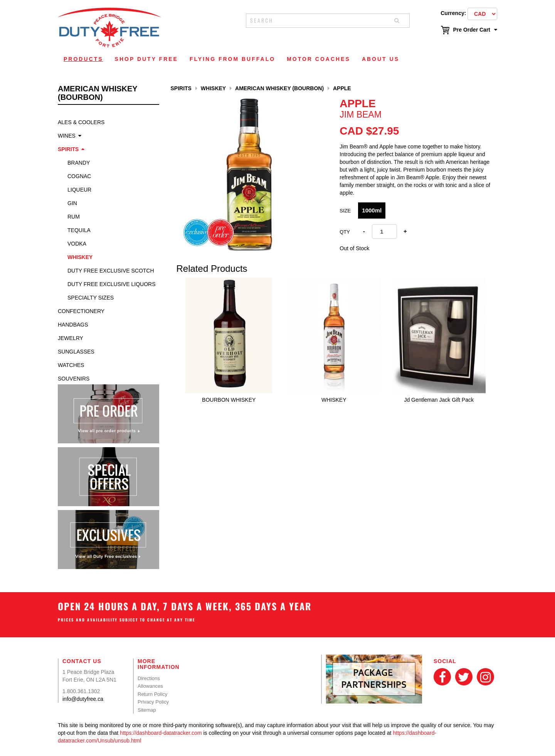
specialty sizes (91, 298)
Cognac (79, 176)
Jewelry (71, 338)
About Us (381, 59)
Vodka (77, 244)
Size (345, 211)
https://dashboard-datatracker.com (161, 733)
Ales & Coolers (81, 122)
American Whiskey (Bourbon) (279, 88)
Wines (67, 136)
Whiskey (80, 257)
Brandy (79, 163)
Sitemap (147, 710)
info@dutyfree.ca (83, 699)
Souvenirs (74, 379)
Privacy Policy (153, 702)
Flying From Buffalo (232, 59)
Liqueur (79, 190)
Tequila (79, 230)
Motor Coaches (319, 59)
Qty (345, 232)
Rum (74, 217)
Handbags (73, 325)
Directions (149, 678)
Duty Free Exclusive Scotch (111, 271)
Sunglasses (76, 352)
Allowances (150, 686)
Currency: (453, 13)
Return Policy (152, 694)
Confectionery (81, 311)
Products (83, 59)
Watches (71, 365)
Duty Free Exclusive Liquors (111, 284)
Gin (72, 203)
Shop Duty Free (146, 59)
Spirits (68, 149)
